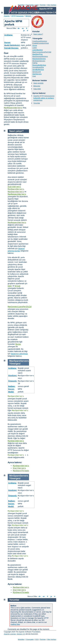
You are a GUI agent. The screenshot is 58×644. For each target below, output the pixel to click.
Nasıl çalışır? (38, 34)
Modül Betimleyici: (12, 45)
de (19, 28)
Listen (35, 48)
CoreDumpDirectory (40, 41)
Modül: (11, 392)
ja (24, 31)
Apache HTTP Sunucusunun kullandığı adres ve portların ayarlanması (44, 98)
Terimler (43, 5)
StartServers (37, 74)
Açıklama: (9, 35)
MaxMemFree (37, 54)
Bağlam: (12, 386)
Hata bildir (37, 89)
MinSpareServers (39, 61)
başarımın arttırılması (19, 354)
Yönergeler (30, 5)
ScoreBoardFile (38, 67)
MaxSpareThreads (21, 471)
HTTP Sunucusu (18, 16)
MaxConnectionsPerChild (42, 52)
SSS (37, 5)
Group (35, 45)
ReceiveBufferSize (39, 65)
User (34, 76)
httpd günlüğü (38, 83)
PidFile (35, 63)
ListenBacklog (38, 50)
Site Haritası (52, 5)
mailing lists (15, 624)
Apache (7, 16)
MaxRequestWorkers (13, 108)
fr (27, 28)
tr (28, 31)
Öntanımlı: (13, 381)
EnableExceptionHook (41, 43)
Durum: (8, 42)
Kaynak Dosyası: (12, 48)
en (23, 28)
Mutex (18, 344)
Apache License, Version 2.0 (14, 634)
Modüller (21, 5)
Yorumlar (37, 103)
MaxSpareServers (39, 59)
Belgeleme (29, 16)
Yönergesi (15, 364)
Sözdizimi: (13, 376)
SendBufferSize (38, 70)
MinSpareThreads (21, 592)
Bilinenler (37, 86)
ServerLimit (37, 72)
